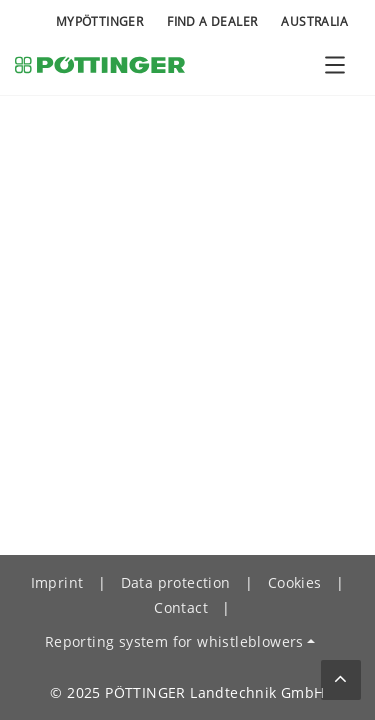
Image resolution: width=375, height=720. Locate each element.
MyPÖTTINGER (99, 21)
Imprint (57, 582)
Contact (181, 607)
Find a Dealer (212, 21)
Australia (314, 21)
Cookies (295, 582)
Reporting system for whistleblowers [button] (174, 641)
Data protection (176, 582)
